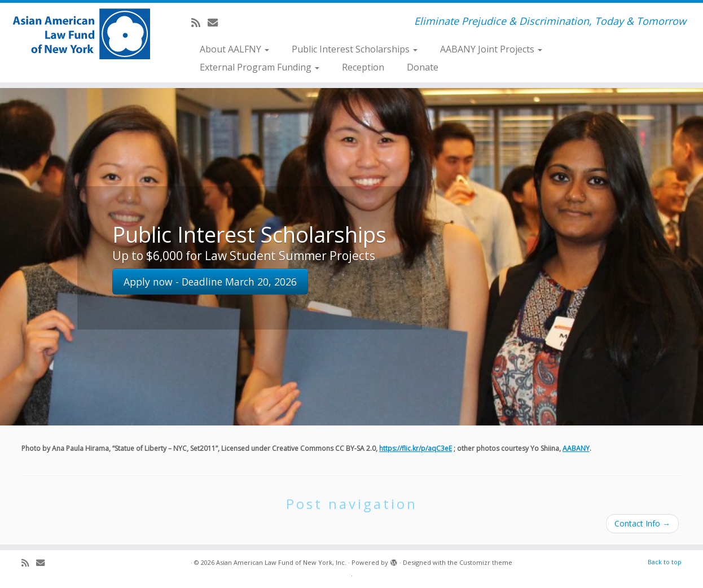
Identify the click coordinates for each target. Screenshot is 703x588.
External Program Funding (260, 67)
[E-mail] (216, 23)
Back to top (665, 562)
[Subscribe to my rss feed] (199, 23)
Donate (423, 67)
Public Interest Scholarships (355, 49)
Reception (363, 67)
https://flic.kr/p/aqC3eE (416, 448)
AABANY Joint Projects (491, 49)
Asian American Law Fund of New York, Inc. (281, 562)
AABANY (576, 448)
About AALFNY (234, 49)
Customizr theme (486, 562)
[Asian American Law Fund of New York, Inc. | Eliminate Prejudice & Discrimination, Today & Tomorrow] (81, 34)
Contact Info (642, 523)
